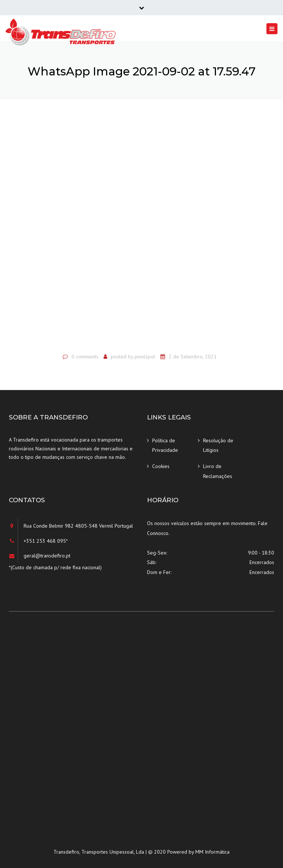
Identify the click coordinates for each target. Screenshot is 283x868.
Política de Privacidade (165, 445)
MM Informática (212, 852)
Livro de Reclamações (218, 471)
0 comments (85, 357)
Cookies (161, 466)
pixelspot (145, 357)
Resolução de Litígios (218, 445)
